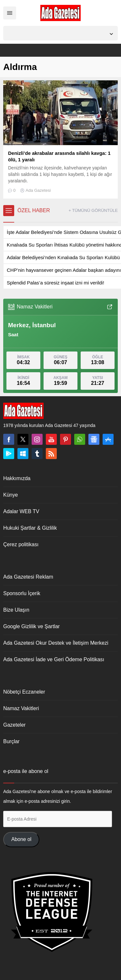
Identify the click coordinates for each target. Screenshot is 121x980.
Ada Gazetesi (38, 190)
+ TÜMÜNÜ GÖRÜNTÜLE (93, 210)
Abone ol (21, 839)
